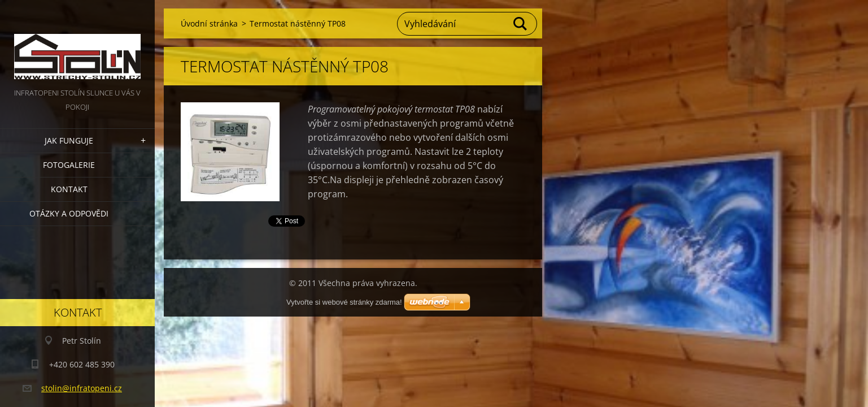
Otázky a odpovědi (69, 213)
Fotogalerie (69, 165)
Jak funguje (69, 140)
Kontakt (69, 189)
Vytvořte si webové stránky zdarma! (344, 302)
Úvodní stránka (209, 23)
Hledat (521, 24)
